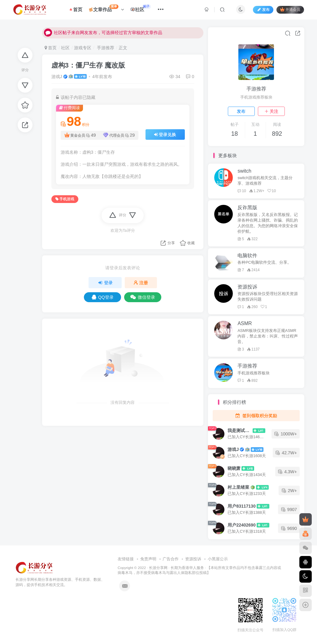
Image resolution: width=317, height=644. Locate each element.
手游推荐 (105, 48)
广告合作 (171, 559)
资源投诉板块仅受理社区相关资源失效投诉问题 (268, 297)
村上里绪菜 (238, 487)
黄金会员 (80, 135)
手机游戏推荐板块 (254, 373)
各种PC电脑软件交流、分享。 (264, 262)
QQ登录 (103, 297)
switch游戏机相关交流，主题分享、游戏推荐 (265, 181)
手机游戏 (65, 199)
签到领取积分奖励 (256, 416)
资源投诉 (193, 559)
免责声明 (148, 559)
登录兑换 (165, 135)
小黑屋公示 (218, 559)
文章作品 (108, 9)
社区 (142, 9)
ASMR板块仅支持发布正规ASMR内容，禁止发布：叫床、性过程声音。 (268, 336)
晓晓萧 (234, 468)
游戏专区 (83, 48)
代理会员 (119, 135)
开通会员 (289, 10)
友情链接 (126, 559)
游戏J (57, 77)
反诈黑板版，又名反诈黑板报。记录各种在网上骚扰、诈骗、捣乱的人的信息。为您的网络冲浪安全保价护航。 (268, 223)
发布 (241, 111)
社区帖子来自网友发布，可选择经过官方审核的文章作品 (103, 36)
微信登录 (143, 297)
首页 (77, 10)
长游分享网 (158, 568)
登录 (105, 283)
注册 (141, 283)
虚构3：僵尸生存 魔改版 (88, 65)
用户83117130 (241, 506)
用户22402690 (241, 525)
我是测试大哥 (240, 430)
